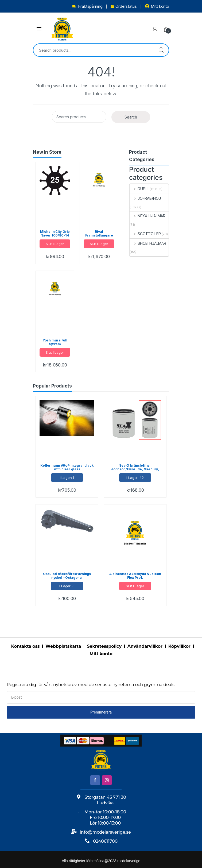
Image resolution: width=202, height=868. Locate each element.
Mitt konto (157, 6)
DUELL (139, 189)
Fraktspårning (87, 6)
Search (161, 50)
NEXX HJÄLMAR (147, 216)
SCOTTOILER (145, 234)
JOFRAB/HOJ (145, 198)
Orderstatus (124, 6)
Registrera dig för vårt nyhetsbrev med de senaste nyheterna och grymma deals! (91, 685)
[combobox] (94, 50)
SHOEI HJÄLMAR (148, 243)
